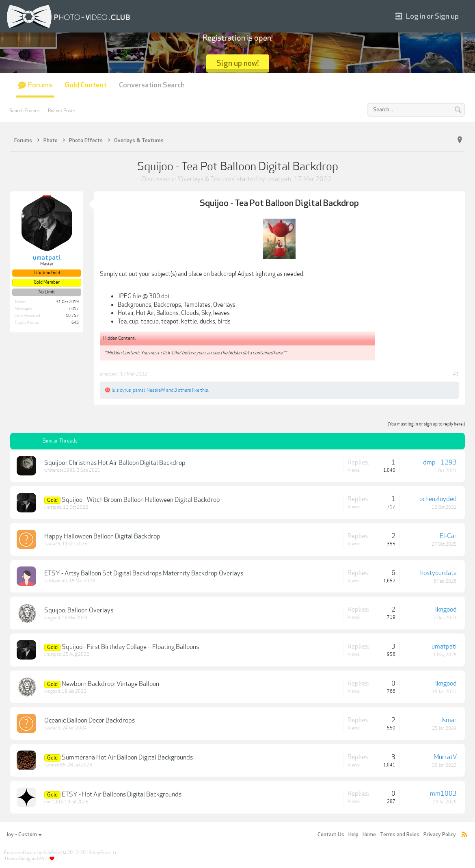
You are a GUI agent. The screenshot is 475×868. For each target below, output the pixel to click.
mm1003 (54, 802)
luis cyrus (121, 390)
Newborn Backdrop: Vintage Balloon (110, 684)
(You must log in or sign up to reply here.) (426, 424)
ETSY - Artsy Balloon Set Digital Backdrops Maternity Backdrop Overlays (144, 573)
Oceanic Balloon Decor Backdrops (90, 720)
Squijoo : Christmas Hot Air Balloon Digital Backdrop (115, 463)
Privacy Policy (440, 835)
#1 (456, 374)
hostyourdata (438, 573)
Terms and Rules (400, 835)
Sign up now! (238, 63)
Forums (40, 85)
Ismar (449, 720)
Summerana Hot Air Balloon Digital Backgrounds (127, 757)
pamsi (139, 390)
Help (353, 835)
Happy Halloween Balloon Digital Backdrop (102, 536)
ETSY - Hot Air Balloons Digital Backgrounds (122, 794)
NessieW (156, 390)
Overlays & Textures (207, 179)
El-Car (448, 536)
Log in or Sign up (427, 16)
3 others (183, 390)
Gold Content (86, 85)
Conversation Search (152, 85)
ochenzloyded (438, 499)
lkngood (52, 618)
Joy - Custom (24, 835)
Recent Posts (62, 111)
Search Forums (25, 111)
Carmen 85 (55, 765)
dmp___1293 (440, 462)
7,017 (73, 309)
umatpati (279, 179)
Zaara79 (52, 544)
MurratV (445, 757)
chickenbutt (56, 581)
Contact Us (331, 835)
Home (369, 835)
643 (75, 323)
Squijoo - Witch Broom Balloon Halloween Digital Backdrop (141, 500)
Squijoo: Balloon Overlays (79, 610)
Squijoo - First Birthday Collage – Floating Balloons (130, 647)
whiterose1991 (60, 470)
